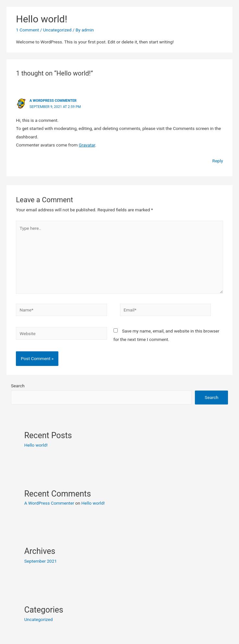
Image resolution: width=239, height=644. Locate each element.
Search (18, 386)
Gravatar (87, 145)
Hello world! (36, 445)
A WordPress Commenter (53, 101)
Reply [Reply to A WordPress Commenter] (218, 161)
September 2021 (41, 561)
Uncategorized (57, 30)
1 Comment (27, 30)
